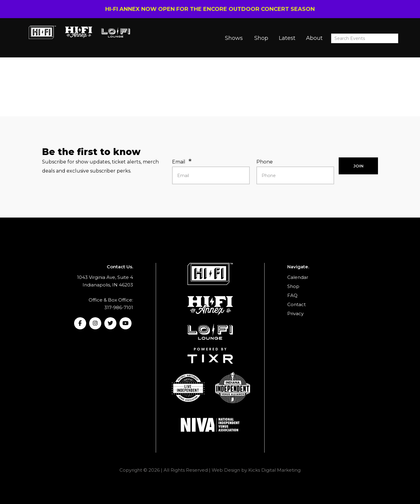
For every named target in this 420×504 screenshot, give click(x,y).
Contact (296, 304)
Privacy (295, 313)
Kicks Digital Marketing (274, 470)
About (314, 38)
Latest (287, 38)
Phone (265, 162)
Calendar (298, 277)
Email (179, 162)
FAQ (292, 295)
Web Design (226, 470)
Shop (261, 38)
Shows (234, 38)
